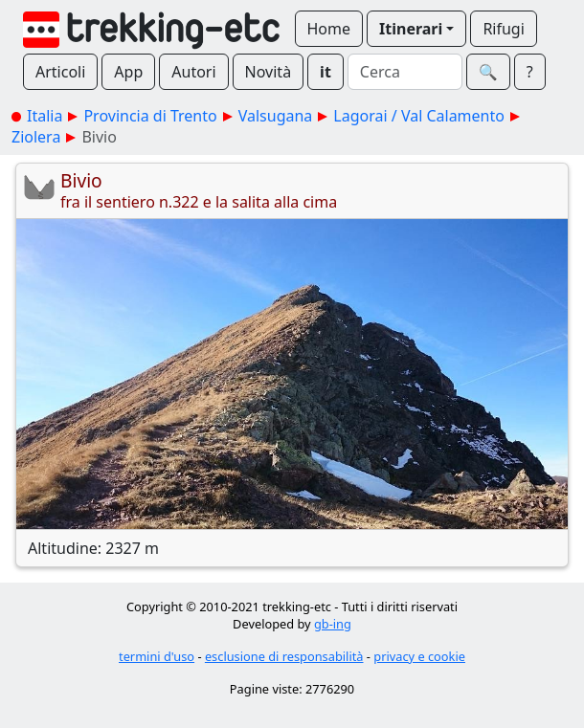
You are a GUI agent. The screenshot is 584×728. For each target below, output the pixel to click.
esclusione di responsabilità (284, 656)
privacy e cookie (419, 656)
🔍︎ (488, 72)
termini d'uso (157, 656)
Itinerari (411, 29)
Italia (45, 116)
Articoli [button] (60, 72)
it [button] (326, 72)
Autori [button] (193, 72)
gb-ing (333, 624)
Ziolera (36, 137)
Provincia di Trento (150, 116)
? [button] (530, 72)
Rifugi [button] (503, 29)
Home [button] (329, 29)
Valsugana (276, 116)
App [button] (128, 72)
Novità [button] (269, 72)
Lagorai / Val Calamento (419, 116)
